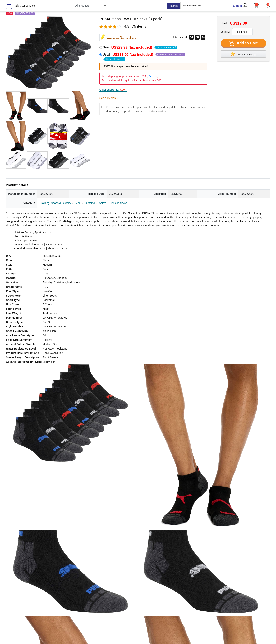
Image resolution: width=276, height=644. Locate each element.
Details (152, 76)
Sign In (237, 6)
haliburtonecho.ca (24, 6)
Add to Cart (243, 43)
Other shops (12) (113, 90)
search (174, 6)
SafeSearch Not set (192, 6)
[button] (268, 5)
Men (78, 203)
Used (144, 57)
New (140, 47)
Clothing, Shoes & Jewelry (55, 203)
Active (103, 203)
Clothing (90, 203)
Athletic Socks (119, 203)
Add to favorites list (243, 54)
